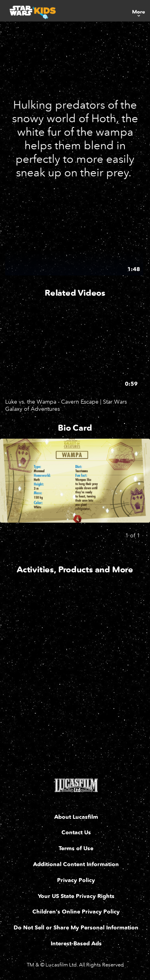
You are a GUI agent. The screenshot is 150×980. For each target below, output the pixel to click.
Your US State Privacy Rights (76, 896)
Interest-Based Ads (76, 944)
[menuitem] (139, 11)
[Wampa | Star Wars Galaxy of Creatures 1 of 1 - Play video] (74, 237)
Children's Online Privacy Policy (76, 912)
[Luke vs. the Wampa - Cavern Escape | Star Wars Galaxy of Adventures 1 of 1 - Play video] (74, 354)
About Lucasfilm (76, 817)
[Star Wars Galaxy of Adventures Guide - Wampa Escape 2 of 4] (102, 637)
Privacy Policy (76, 880)
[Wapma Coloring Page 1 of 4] (35, 637)
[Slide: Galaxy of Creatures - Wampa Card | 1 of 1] (75, 481)
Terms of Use (76, 848)
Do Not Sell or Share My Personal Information (76, 928)
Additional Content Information (76, 864)
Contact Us (76, 833)
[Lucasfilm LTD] (76, 785)
